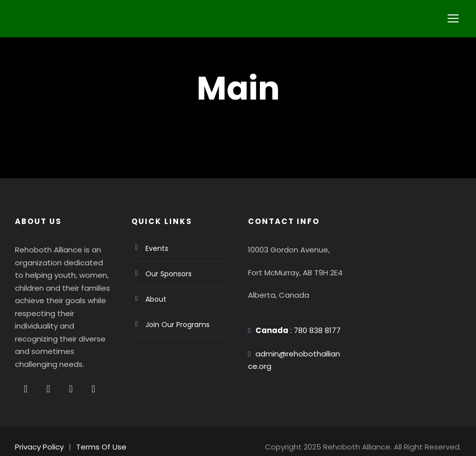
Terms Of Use (96, 434)
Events (156, 248)
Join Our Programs (175, 325)
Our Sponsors (167, 274)
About (155, 299)
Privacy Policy (38, 434)
